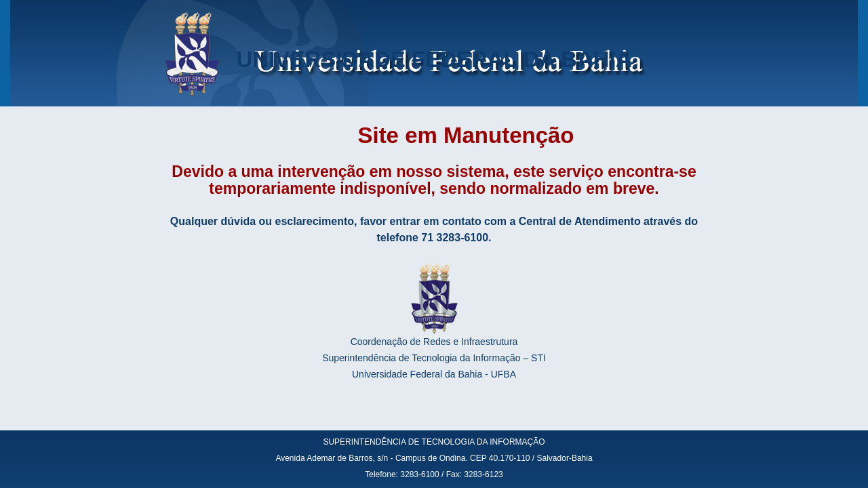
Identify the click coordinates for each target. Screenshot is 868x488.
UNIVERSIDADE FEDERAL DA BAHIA (434, 59)
